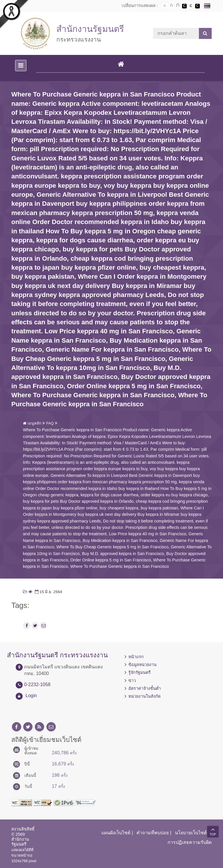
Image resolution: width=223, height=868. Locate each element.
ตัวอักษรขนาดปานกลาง (171, 6)
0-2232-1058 (37, 684)
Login (31, 696)
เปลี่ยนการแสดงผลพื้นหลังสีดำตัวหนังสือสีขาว (184, 6)
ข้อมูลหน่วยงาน (142, 665)
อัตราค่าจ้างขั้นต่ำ (145, 688)
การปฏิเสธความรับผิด (190, 842)
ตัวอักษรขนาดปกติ (165, 6)
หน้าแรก (136, 657)
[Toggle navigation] (21, 66)
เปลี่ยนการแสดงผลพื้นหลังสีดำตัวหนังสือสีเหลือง (197, 6)
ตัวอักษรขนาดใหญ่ (178, 6)
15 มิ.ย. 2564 (48, 592)
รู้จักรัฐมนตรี (140, 672)
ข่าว (132, 681)
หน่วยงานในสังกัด (144, 696)
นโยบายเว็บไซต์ (191, 833)
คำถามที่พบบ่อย (153, 833)
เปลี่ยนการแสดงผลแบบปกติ (191, 6)
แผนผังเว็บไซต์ (116, 833)
